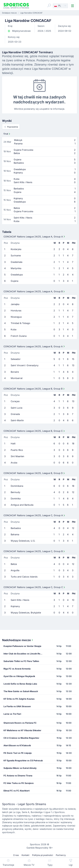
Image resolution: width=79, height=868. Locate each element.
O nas (16, 855)
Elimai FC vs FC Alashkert (17, 791)
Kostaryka (16, 249)
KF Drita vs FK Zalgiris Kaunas (19, 699)
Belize (14, 564)
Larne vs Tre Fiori (12, 714)
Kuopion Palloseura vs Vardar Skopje (22, 646)
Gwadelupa (17, 275)
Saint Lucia (17, 408)
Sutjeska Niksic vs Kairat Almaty (20, 768)
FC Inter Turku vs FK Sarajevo (19, 783)
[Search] (49, 5)
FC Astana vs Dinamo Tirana (18, 776)
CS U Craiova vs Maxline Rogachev (21, 738)
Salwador (16, 359)
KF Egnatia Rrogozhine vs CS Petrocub (23, 761)
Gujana (14, 281)
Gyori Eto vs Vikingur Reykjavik (19, 676)
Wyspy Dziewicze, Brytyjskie (26, 613)
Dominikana (17, 486)
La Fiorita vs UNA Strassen (17, 706)
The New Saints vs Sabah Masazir (21, 691)
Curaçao (15, 401)
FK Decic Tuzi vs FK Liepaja (18, 753)
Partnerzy (61, 855)
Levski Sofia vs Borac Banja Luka (20, 684)
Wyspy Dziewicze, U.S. (23, 541)
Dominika (16, 499)
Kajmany (15, 606)
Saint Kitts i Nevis (20, 600)
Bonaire (15, 372)
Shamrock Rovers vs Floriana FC (20, 723)
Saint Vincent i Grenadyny (25, 365)
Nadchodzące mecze (18, 640)
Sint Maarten (17, 456)
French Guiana (19, 336)
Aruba (14, 463)
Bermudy (15, 492)
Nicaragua (16, 317)
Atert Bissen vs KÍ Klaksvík (17, 745)
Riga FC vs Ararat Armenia (17, 669)
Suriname (16, 256)
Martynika (16, 268)
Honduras (16, 311)
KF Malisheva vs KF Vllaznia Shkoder (22, 730)
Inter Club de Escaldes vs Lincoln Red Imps (24, 654)
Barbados (16, 528)
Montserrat (17, 378)
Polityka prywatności (43, 855)
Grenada (15, 414)
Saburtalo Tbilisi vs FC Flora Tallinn (21, 661)
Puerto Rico (17, 450)
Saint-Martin (17, 420)
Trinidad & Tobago (20, 323)
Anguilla (15, 570)
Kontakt (25, 855)
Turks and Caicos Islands (24, 577)
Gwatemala (17, 262)
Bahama (15, 534)
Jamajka (15, 304)
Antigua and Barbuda (22, 505)
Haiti (13, 444)
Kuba (14, 329)
